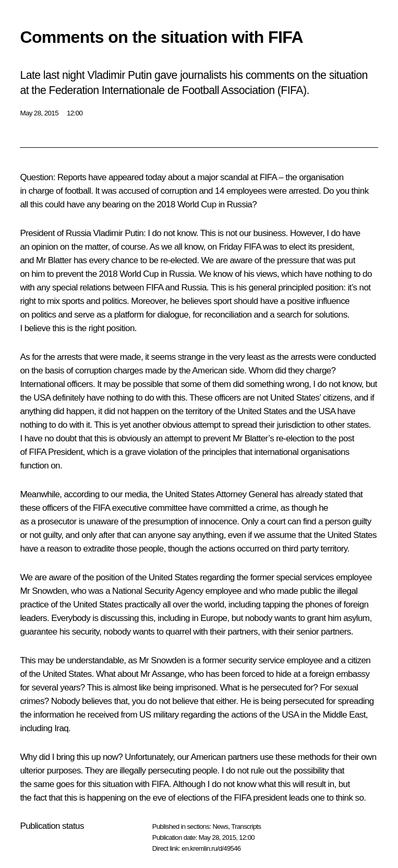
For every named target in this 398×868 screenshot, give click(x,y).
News (220, 826)
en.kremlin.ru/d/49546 (211, 848)
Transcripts (246, 826)
